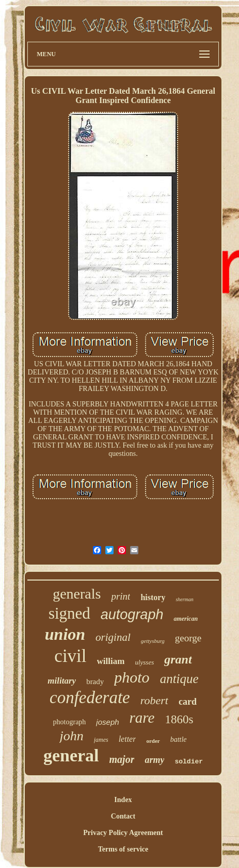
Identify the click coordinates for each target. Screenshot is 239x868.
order (153, 741)
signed (69, 613)
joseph (107, 722)
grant (178, 659)
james (101, 740)
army (154, 760)
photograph (70, 722)
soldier (189, 762)
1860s (179, 719)
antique (179, 679)
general (71, 755)
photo (132, 677)
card (188, 702)
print (121, 596)
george (188, 638)
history (153, 597)
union (65, 634)
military (62, 681)
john (71, 736)
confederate (90, 697)
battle (179, 739)
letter (128, 739)
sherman (184, 599)
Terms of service (123, 849)
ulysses (144, 662)
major (122, 759)
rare (142, 718)
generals (77, 594)
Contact (123, 816)
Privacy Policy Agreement (123, 833)
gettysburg (153, 641)
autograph (132, 615)
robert (154, 700)
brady (95, 682)
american (186, 619)
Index (123, 800)
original (113, 637)
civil (70, 656)
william (111, 661)
